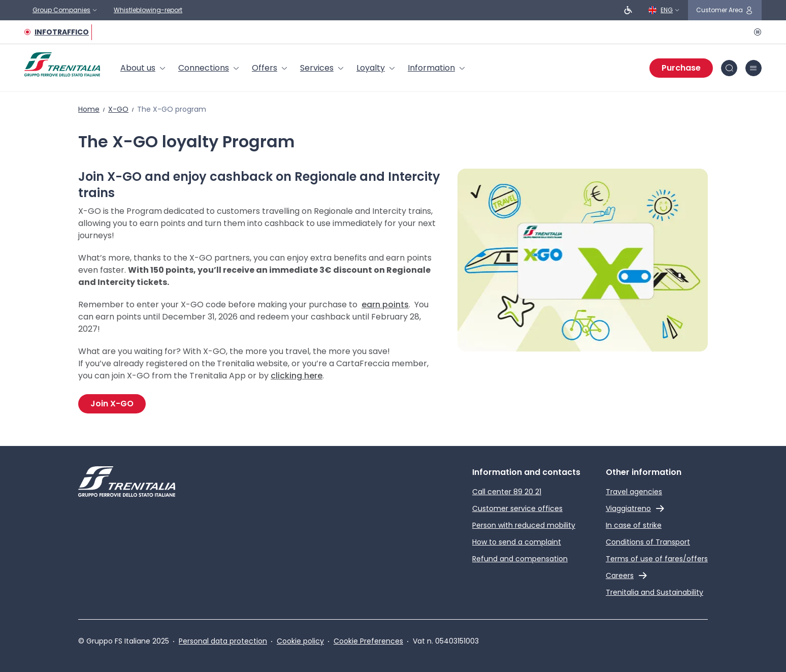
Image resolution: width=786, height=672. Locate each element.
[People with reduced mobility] (628, 10)
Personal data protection (223, 641)
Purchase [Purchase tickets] (681, 68)
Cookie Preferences (368, 641)
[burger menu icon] (754, 68)
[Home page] (62, 65)
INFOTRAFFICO (62, 32)
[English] (664, 10)
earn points (385, 305)
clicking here (297, 376)
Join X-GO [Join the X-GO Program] (112, 404)
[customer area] (725, 10)
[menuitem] (143, 68)
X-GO (118, 109)
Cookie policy (300, 641)
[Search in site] (729, 68)
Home (89, 109)
